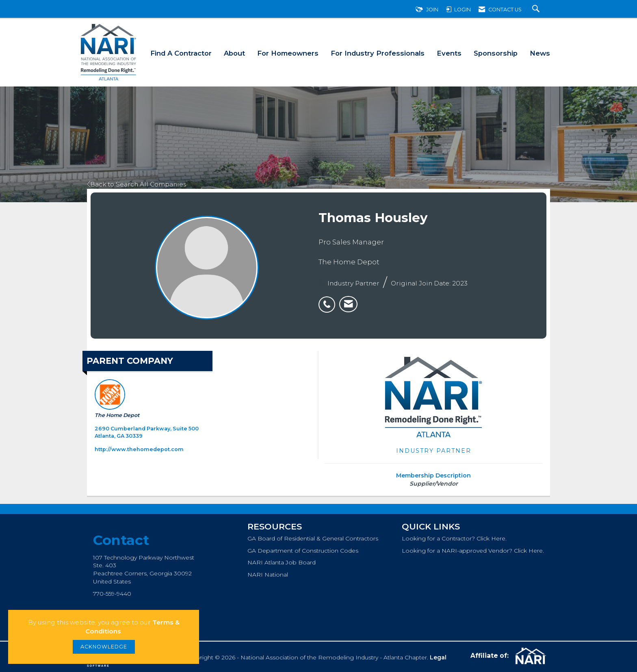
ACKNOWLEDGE (104, 647)
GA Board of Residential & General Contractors (313, 538)
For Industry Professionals (378, 53)
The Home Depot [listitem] (117, 399)
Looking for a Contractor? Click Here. (454, 538)
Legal (438, 657)
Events (449, 53)
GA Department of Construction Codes (303, 551)
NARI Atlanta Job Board (282, 562)
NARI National (268, 575)
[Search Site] (537, 10)
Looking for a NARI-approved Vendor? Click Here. (473, 551)
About (234, 53)
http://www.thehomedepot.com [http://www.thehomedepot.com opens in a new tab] (139, 449)
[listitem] (329, 300)
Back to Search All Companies (136, 184)
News (540, 53)
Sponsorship (496, 53)
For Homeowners (288, 53)
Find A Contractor (181, 53)
